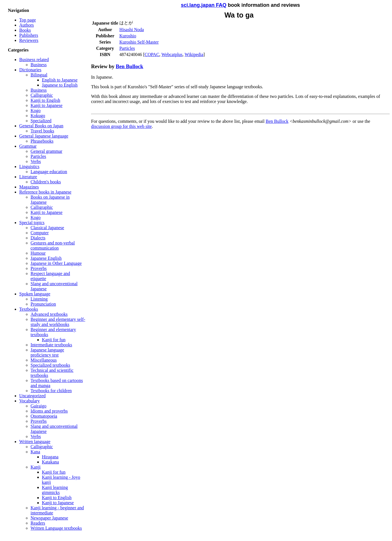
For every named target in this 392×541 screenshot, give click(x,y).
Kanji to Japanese (47, 105)
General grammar (46, 151)
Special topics (32, 223)
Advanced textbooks (49, 314)
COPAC (152, 54)
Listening (39, 299)
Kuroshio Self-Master (139, 42)
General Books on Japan (41, 126)
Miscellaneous (44, 360)
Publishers (29, 35)
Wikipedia (194, 54)
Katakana (50, 462)
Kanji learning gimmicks (55, 490)
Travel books (42, 131)
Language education (49, 172)
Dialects (38, 238)
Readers (38, 523)
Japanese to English (60, 85)
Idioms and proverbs (49, 411)
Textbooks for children (51, 391)
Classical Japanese (47, 228)
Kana (35, 452)
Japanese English (46, 258)
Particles (38, 156)
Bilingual (39, 75)
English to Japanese (60, 80)
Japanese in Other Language (56, 263)
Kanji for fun (54, 340)
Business (39, 65)
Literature (28, 177)
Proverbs (39, 268)
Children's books (46, 182)
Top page (28, 20)
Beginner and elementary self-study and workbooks (58, 322)
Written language (35, 442)
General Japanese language (44, 136)
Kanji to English (45, 100)
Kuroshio (128, 36)
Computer (40, 233)
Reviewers (29, 40)
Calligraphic (42, 95)
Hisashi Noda (132, 30)
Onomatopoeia (44, 416)
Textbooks (29, 309)
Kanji (36, 467)
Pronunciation (43, 304)
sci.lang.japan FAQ (203, 5)
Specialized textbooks (50, 365)
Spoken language (35, 294)
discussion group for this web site (121, 126)
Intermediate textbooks (51, 345)
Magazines (29, 187)
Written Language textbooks (56, 528)
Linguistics (29, 167)
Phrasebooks (42, 141)
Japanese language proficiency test (47, 352)
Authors (27, 25)
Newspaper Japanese (49, 518)
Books (25, 30)
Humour (38, 253)
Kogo (36, 110)
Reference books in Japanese (45, 192)
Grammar (28, 146)
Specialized (41, 121)
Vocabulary (30, 401)
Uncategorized (32, 396)
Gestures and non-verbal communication (53, 245)
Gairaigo (38, 406)
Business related (34, 60)
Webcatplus (172, 54)
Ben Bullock (129, 66)
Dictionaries (30, 70)
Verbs (36, 161)
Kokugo (38, 116)
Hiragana (50, 457)
